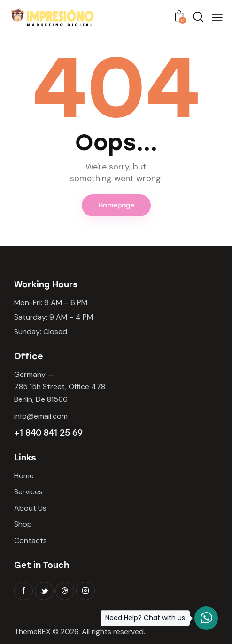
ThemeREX (32, 632)
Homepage (116, 205)
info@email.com (41, 416)
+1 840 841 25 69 (48, 433)
